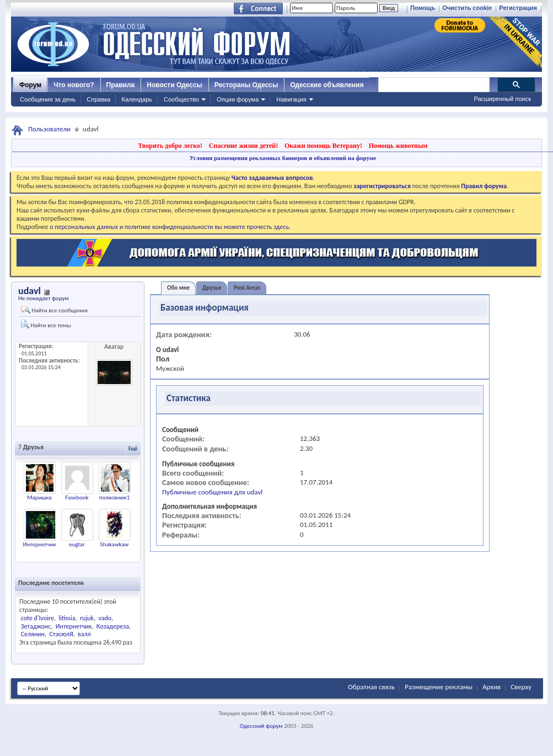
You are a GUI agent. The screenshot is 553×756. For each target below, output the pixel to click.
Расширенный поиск (502, 99)
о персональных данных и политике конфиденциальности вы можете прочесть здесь (169, 227)
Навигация (291, 99)
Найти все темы (46, 324)
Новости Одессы (174, 85)
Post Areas (247, 288)
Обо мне (178, 288)
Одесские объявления (327, 85)
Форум (30, 85)
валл (84, 634)
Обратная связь (371, 687)
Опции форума (238, 99)
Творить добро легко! (170, 146)
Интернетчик (39, 544)
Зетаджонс (36, 626)
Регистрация (518, 8)
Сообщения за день (48, 99)
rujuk (87, 618)
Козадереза (113, 626)
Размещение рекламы (439, 687)
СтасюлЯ (61, 634)
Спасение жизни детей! (243, 146)
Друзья (212, 288)
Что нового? (74, 85)
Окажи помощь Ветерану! (323, 146)
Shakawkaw (115, 544)
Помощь (423, 8)
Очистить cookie (467, 8)
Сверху (521, 687)
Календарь (137, 99)
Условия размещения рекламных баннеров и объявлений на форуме (283, 158)
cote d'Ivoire (37, 618)
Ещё (133, 448)
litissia (67, 618)
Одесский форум (261, 726)
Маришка (39, 497)
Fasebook (77, 497)
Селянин (33, 634)
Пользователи (49, 129)
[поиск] (433, 85)
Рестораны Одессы (246, 85)
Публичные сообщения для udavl (212, 492)
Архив (492, 687)
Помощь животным (398, 146)
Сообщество (181, 99)
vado (105, 618)
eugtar (77, 544)
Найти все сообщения (54, 310)
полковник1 (114, 497)
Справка (98, 99)
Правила (121, 85)
